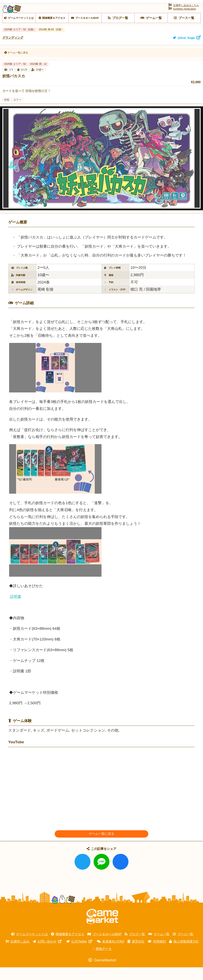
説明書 (16, 609)
